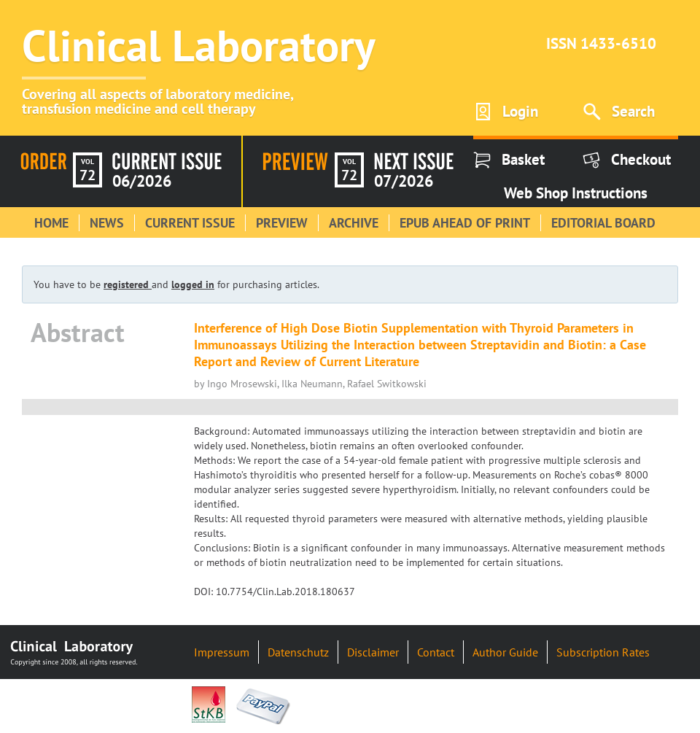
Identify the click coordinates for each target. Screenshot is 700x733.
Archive (354, 223)
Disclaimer (373, 652)
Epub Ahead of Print (465, 223)
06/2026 (142, 181)
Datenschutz (298, 652)
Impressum (222, 652)
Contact (436, 652)
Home (51, 223)
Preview (282, 223)
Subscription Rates (603, 652)
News (107, 223)
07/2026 (404, 181)
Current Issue (190, 223)
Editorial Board (603, 223)
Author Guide (505, 652)
